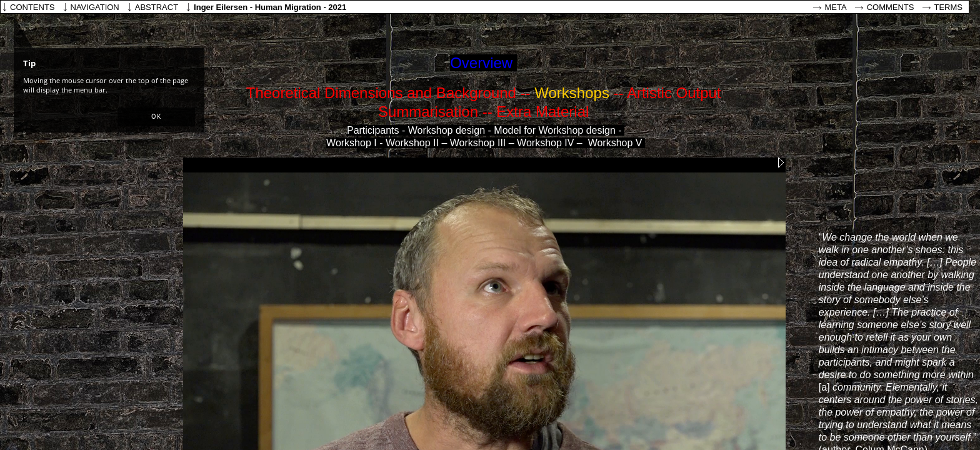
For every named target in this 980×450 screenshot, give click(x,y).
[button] (156, 117)
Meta (836, 7)
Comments (891, 7)
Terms (949, 7)
